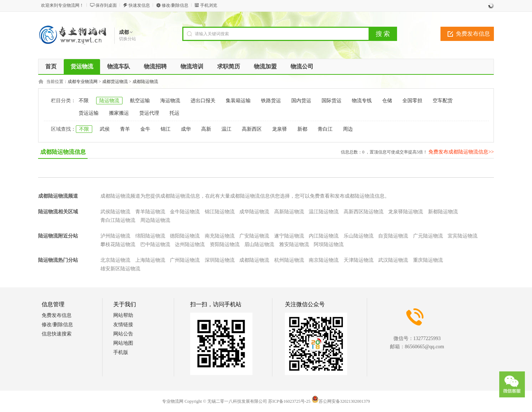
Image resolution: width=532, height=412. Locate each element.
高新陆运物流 (289, 212)
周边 (348, 129)
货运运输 (89, 113)
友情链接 (123, 325)
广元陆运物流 (428, 236)
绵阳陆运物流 (150, 236)
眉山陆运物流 (259, 244)
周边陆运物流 (155, 220)
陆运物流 (109, 101)
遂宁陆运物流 (289, 236)
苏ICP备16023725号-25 (289, 401)
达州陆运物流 (190, 244)
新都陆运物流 (443, 212)
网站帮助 (123, 315)
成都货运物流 (115, 82)
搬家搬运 (119, 113)
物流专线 (362, 101)
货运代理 (149, 113)
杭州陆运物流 (289, 260)
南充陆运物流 (220, 236)
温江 (226, 129)
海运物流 (170, 101)
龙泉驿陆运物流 (406, 212)
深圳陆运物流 (220, 260)
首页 (51, 66)
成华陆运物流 (254, 212)
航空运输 (140, 101)
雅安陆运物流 (294, 244)
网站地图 (123, 343)
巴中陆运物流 (155, 244)
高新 (206, 129)
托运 (174, 113)
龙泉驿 (280, 129)
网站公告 (123, 334)
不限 (84, 101)
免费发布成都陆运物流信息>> (461, 152)
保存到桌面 (106, 5)
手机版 (121, 352)
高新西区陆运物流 (364, 212)
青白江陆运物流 (118, 220)
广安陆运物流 (254, 236)
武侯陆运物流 (115, 212)
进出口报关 (203, 101)
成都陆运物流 (145, 82)
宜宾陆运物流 (463, 236)
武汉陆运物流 (393, 260)
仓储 (387, 101)
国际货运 (332, 101)
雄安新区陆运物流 (120, 269)
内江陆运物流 (324, 236)
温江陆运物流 (324, 212)
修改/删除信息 (175, 5)
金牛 (145, 129)
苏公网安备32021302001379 (341, 401)
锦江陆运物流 (220, 212)
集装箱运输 (238, 101)
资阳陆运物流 (225, 244)
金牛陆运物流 (185, 212)
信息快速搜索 (57, 334)
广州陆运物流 (185, 260)
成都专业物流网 (83, 82)
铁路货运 (271, 101)
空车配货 (443, 101)
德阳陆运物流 (185, 236)
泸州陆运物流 (115, 236)
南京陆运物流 (324, 260)
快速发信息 (139, 5)
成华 (186, 129)
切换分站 (127, 39)
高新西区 (252, 129)
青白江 (325, 129)
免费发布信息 (473, 34)
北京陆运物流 (115, 260)
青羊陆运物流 (150, 212)
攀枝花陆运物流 (118, 244)
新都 (302, 129)
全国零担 (412, 101)
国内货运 (301, 101)
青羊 (125, 129)
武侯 (105, 129)
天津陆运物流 (359, 260)
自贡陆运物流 (393, 236)
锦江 (166, 129)
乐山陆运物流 (359, 236)
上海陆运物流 (150, 260)
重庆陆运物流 (428, 260)
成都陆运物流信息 (63, 152)
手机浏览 (209, 5)
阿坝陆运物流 (329, 244)
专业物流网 (173, 401)
